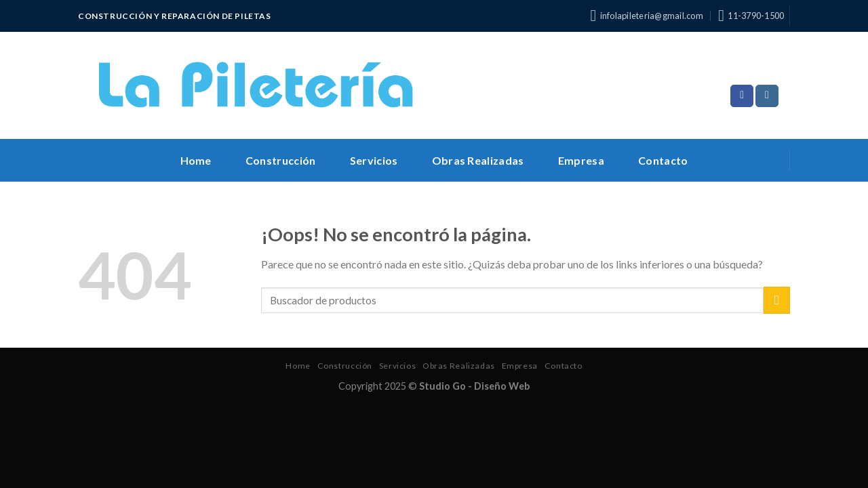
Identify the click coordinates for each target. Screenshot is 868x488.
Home (196, 160)
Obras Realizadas (478, 160)
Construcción (281, 160)
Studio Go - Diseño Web (474, 386)
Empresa (581, 160)
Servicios (374, 160)
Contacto (663, 160)
